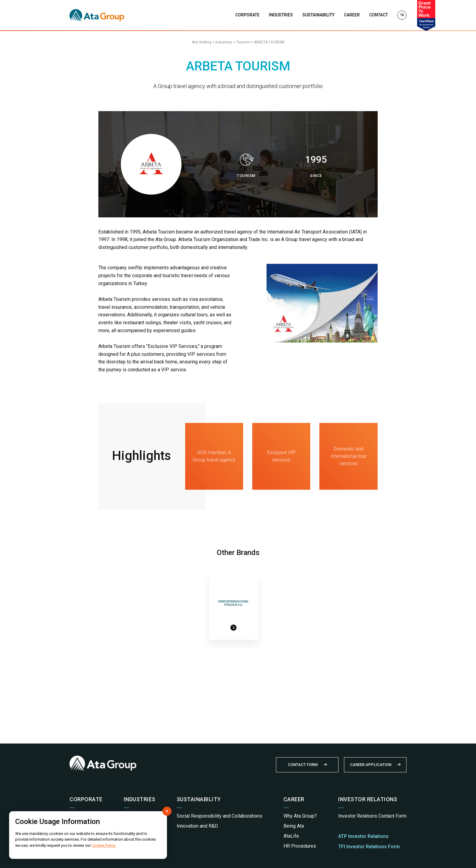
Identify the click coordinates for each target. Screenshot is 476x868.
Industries (224, 42)
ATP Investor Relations (363, 836)
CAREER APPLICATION (371, 765)
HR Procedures (300, 846)
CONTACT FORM (303, 765)
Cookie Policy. (104, 845)
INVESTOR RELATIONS (368, 799)
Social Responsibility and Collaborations (219, 816)
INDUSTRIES (281, 15)
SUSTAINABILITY (318, 15)
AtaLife (291, 836)
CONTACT (379, 15)
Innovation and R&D (197, 826)
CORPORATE (247, 15)
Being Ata (294, 826)
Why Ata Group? (300, 816)
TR (402, 15)
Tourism (243, 42)
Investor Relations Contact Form (372, 816)
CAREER (352, 15)
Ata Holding (202, 42)
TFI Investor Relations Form (369, 847)
